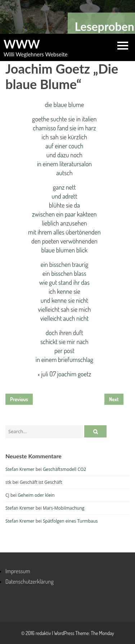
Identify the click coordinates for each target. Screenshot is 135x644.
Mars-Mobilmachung (64, 508)
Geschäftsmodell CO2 (64, 469)
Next (114, 399)
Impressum (18, 571)
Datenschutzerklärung (30, 582)
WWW (22, 44)
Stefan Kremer (20, 469)
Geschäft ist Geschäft (41, 482)
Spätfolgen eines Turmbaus (70, 521)
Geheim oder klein (36, 495)
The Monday (102, 633)
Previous (19, 399)
